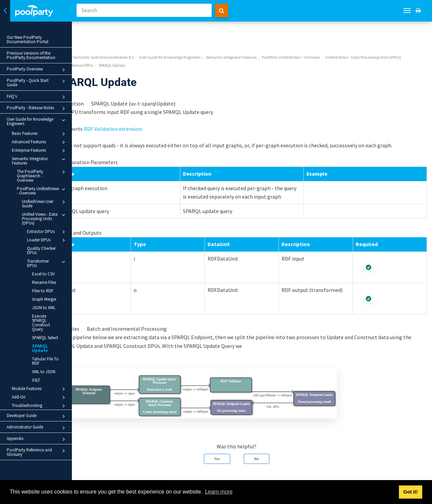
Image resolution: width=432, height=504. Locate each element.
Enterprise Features (39, 151)
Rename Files (44, 282)
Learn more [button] (219, 492)
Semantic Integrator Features (39, 161)
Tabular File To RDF (45, 361)
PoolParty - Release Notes (37, 109)
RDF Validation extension (143, 104)
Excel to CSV (43, 274)
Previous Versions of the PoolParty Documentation (31, 55)
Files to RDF (43, 291)
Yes (233, 442)
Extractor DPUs (47, 232)
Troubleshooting (39, 406)
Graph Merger (44, 299)
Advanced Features (39, 142)
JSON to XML (44, 308)
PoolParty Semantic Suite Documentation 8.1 (126, 32)
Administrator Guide (37, 428)
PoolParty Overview (37, 70)
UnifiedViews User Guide (45, 203)
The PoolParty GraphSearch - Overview (42, 176)
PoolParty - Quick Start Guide (37, 83)
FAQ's (37, 97)
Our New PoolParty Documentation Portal (28, 39)
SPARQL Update (40, 348)
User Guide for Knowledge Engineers (37, 121)
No (272, 442)
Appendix (37, 439)
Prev (94, 476)
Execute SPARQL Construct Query (41, 323)
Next (420, 476)
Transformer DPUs (47, 263)
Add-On (39, 397)
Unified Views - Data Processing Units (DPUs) (45, 218)
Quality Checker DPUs (41, 250)
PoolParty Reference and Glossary (37, 452)
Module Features (39, 389)
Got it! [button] (410, 492)
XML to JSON (44, 372)
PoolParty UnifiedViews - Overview (42, 191)
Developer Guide (37, 416)
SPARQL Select (45, 338)
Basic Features (39, 134)
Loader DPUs (47, 240)
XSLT (36, 380)
